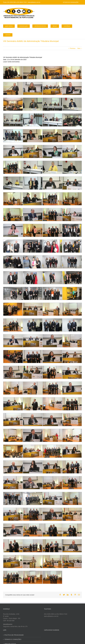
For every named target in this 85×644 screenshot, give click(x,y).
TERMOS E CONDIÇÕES (13, 639)
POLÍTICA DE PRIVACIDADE (14, 635)
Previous (73, 48)
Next (79, 48)
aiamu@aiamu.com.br (34, 2)
